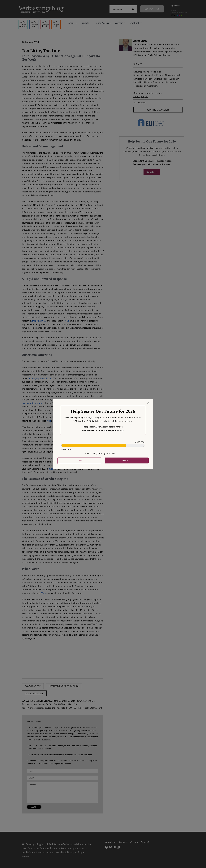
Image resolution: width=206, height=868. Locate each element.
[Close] (148, 403)
